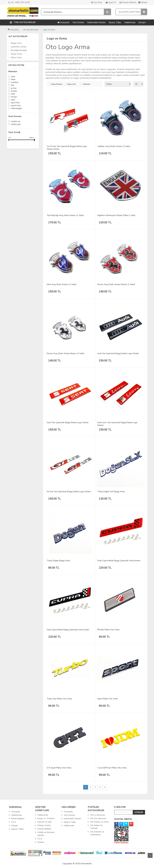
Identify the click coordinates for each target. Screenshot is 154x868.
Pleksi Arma (16, 58)
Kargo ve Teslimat (46, 818)
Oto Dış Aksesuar (31, 30)
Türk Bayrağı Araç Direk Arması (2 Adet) (65, 215)
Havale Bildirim (44, 829)
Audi (13, 77)
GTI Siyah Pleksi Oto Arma (59, 768)
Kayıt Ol (111, 2)
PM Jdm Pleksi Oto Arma (108, 630)
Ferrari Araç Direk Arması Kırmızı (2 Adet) (116, 284)
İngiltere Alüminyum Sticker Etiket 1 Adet (116, 215)
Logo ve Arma (49, 30)
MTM (13, 94)
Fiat (13, 85)
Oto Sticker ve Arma (99, 822)
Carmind (15, 83)
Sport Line (15, 103)
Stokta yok (16, 125)
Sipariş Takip (115, 22)
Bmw (13, 80)
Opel (13, 100)
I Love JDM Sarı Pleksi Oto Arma (112, 768)
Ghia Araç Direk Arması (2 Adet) (62, 284)
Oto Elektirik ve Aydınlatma (97, 833)
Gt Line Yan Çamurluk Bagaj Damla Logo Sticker (69, 492)
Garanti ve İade (45, 822)
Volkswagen (17, 109)
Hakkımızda (130, 22)
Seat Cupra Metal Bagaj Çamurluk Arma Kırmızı (119, 561)
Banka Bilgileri (18, 819)
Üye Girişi (97, 2)
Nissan (14, 97)
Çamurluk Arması (19, 47)
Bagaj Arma (16, 43)
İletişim (143, 2)
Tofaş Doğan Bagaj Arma (58, 561)
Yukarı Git (150, 855)
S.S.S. (14, 822)
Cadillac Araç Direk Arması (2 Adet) (114, 146)
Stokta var (16, 122)
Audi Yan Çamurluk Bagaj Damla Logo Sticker (118, 353)
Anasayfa (63, 22)
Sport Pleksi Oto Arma (108, 699)
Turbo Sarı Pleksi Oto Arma (59, 699)
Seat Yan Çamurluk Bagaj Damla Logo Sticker (68, 422)
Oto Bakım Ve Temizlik (96, 827)
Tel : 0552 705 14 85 (19, 2)
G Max (14, 88)
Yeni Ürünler (78, 22)
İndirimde (87, 84)
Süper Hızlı (71, 84)
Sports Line (16, 106)
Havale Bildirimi (128, 2)
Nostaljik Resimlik (19, 50)
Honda (14, 91)
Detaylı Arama (44, 825)
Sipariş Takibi (17, 829)
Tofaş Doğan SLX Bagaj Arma (111, 492)
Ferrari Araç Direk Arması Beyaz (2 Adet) (66, 353)
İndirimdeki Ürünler (96, 22)
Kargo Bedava (57, 84)
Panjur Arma (16, 54)
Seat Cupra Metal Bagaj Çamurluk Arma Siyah (68, 630)
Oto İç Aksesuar (98, 815)
